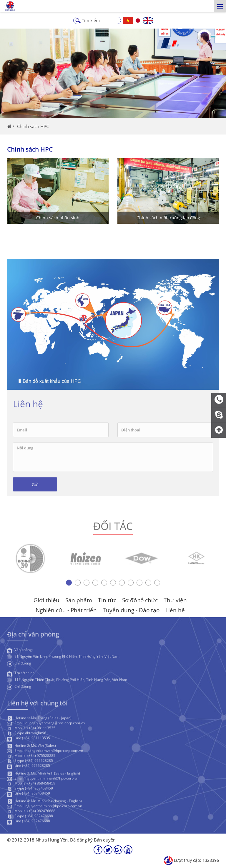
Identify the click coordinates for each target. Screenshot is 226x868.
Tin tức (107, 600)
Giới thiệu (46, 600)
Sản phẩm (79, 600)
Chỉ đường (23, 664)
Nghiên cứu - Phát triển (66, 610)
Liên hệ (175, 610)
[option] (30, 560)
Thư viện (175, 600)
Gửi (35, 486)
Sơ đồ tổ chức (140, 600)
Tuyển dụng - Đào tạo (131, 610)
